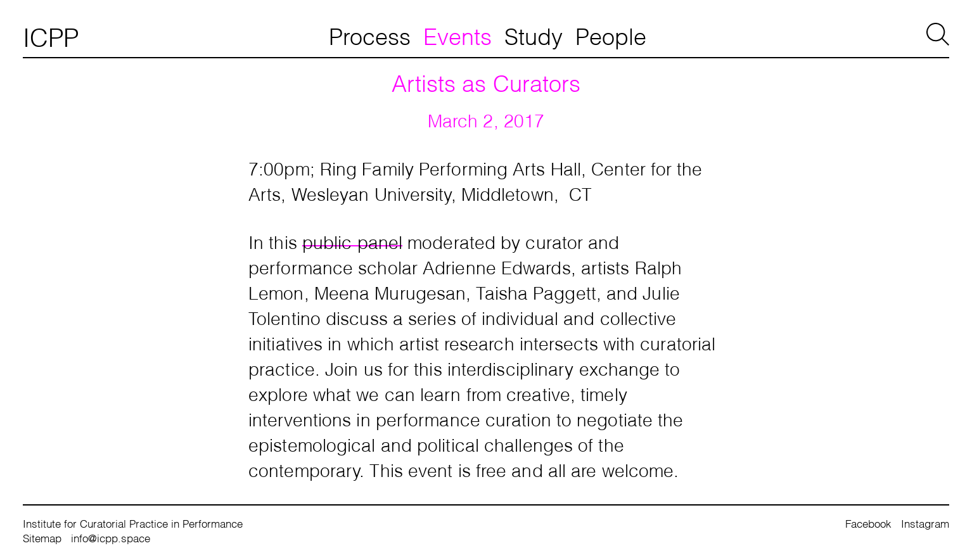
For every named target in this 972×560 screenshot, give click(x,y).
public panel (352, 241)
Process (370, 35)
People (611, 35)
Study (534, 35)
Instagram (925, 523)
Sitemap (42, 538)
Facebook (868, 523)
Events (457, 35)
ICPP (51, 35)
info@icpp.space (111, 538)
